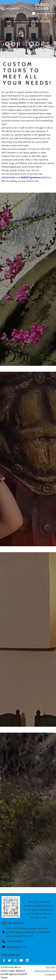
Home (9, 22)
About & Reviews (21, 22)
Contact (24, 24)
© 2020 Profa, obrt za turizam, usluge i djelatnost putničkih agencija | (13, 971)
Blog (33, 24)
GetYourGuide (9, 177)
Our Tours (41, 21)
